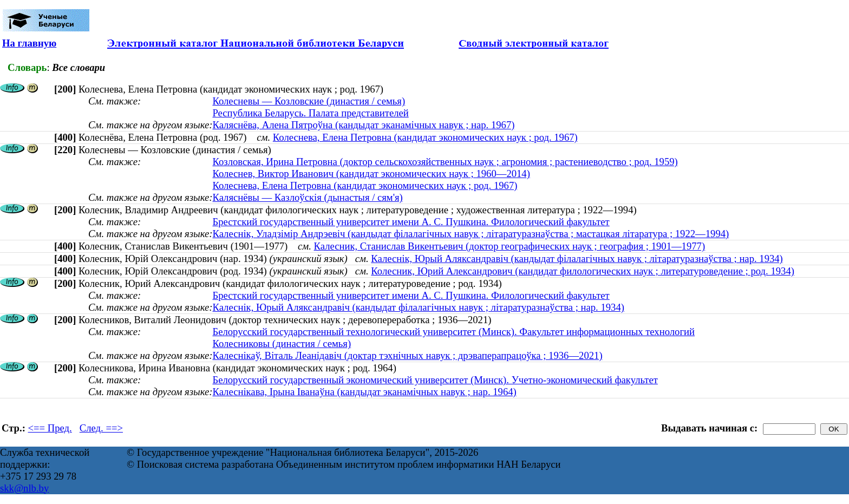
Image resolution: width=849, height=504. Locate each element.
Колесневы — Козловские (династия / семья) (309, 101)
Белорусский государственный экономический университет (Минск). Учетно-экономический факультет (435, 380)
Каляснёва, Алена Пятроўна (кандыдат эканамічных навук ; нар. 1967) (363, 125)
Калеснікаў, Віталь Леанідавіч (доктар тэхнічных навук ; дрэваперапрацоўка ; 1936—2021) (407, 355)
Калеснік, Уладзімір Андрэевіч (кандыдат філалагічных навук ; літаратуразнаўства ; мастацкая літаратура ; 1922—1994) (471, 234)
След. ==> (101, 428)
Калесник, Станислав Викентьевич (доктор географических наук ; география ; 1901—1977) (510, 246)
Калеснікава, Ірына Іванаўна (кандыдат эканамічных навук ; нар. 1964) (364, 392)
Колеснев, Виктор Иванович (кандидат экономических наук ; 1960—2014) (371, 174)
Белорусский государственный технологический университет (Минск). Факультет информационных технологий (453, 332)
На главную (29, 43)
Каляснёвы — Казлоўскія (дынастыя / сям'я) (307, 197)
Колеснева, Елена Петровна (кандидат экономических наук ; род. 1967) (425, 137)
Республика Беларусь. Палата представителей (310, 113)
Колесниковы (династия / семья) (282, 343)
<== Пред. (50, 428)
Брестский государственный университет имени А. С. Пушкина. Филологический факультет (411, 222)
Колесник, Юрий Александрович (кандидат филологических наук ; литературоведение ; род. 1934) (583, 271)
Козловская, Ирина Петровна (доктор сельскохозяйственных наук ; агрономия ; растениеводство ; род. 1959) (445, 162)
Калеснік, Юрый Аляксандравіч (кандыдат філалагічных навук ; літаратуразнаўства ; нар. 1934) (577, 258)
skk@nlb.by (24, 488)
